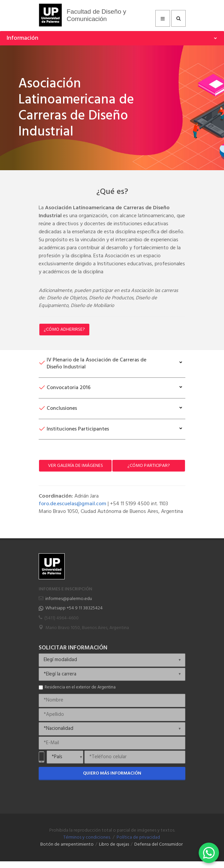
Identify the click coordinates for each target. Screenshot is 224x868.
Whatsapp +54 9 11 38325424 (74, 608)
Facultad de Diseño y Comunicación (96, 15)
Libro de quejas (114, 844)
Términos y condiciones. (87, 837)
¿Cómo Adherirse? (64, 330)
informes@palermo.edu (69, 599)
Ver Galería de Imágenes (75, 466)
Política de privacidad (138, 837)
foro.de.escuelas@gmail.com (72, 504)
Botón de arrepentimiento (67, 844)
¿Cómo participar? (149, 466)
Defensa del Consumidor (158, 844)
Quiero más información (112, 773)
